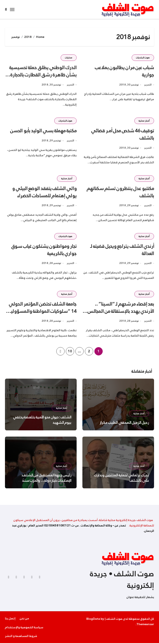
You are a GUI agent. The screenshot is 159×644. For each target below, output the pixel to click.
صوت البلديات (143, 58)
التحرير (148, 85)
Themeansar (145, 625)
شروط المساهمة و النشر (21, 637)
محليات (69, 58)
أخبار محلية (144, 121)
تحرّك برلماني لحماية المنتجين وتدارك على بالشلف (122, 479)
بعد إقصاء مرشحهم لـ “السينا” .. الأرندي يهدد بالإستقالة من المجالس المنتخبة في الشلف (121, 312)
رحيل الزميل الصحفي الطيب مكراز (124, 424)
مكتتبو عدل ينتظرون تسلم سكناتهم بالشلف (120, 192)
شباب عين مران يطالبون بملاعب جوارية (124, 71)
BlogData (93, 620)
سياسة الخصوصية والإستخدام (24, 628)
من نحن (24, 619)
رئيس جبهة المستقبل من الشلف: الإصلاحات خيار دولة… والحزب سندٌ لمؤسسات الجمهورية (46, 481)
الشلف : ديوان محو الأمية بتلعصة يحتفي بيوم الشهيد (42, 421)
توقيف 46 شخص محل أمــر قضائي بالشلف (122, 134)
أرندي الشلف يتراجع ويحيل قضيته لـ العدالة (122, 250)
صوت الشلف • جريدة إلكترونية (122, 581)
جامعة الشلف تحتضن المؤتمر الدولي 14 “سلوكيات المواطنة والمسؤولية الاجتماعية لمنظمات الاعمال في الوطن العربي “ (42, 316)
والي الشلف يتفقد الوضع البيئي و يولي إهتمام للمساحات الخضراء (44, 192)
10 (70, 352)
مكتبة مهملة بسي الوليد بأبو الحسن (43, 131)
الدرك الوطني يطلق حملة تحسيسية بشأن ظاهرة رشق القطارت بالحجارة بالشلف (43, 75)
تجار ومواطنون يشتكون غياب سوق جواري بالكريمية (44, 250)
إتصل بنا (10, 619)
